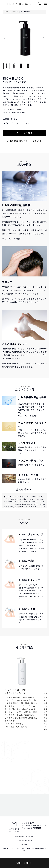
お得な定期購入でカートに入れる (24, 141)
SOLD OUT (24, 863)
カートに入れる (25, 133)
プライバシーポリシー (24, 840)
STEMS (15, 12)
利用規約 (24, 844)
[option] (25, 38)
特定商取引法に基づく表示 (24, 836)
